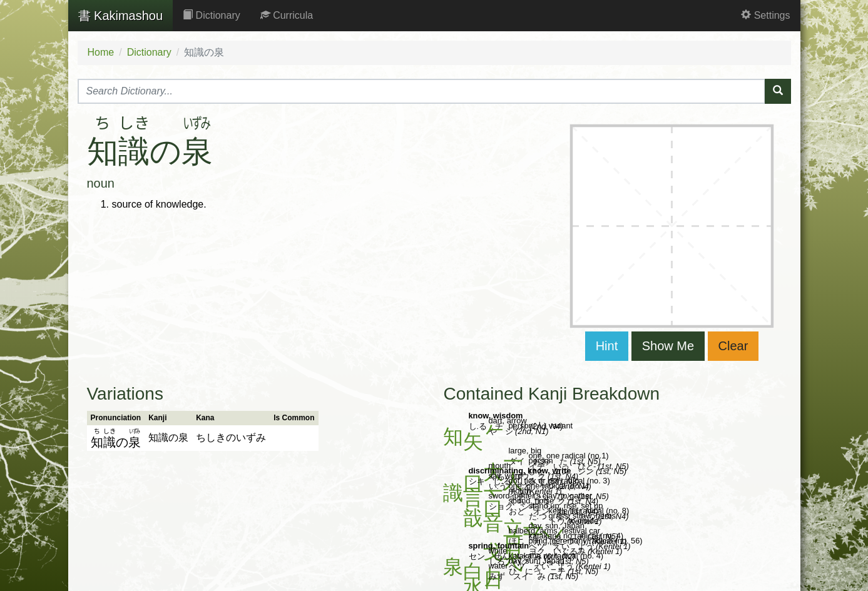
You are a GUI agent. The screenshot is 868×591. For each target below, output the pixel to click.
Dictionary (212, 15)
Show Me (668, 346)
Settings (765, 15)
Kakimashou (121, 16)
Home (101, 52)
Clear (733, 346)
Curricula (287, 15)
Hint (607, 346)
